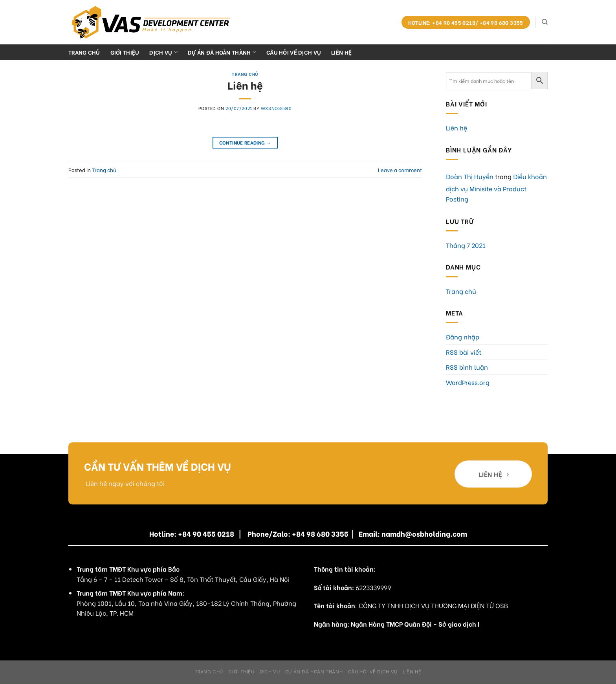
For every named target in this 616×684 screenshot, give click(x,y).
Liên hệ (341, 52)
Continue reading (245, 142)
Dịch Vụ (163, 52)
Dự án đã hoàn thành (222, 52)
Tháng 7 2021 (466, 245)
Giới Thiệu (125, 52)
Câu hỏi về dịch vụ (294, 52)
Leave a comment (400, 170)
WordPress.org (468, 382)
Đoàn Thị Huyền (470, 176)
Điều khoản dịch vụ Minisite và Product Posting (496, 187)
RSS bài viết (464, 352)
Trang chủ (84, 52)
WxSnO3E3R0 (276, 108)
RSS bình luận (467, 367)
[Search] (545, 22)
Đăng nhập (463, 336)
